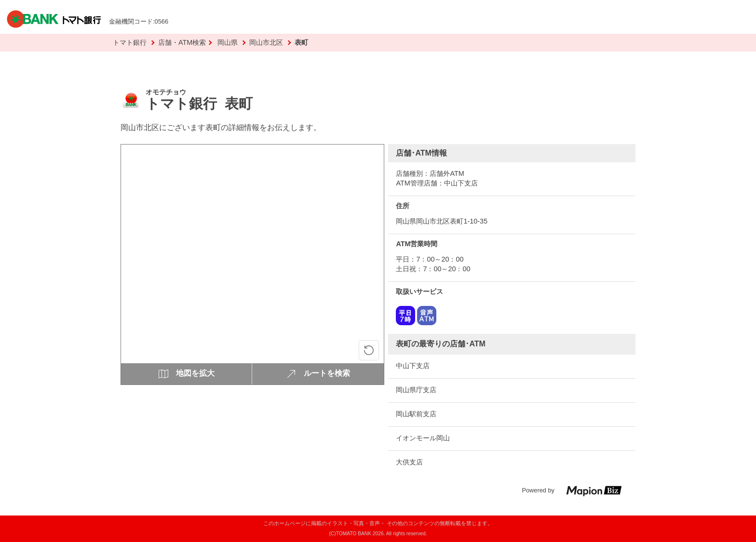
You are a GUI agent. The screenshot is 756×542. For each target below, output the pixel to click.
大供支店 (409, 462)
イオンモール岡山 (423, 438)
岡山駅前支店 (416, 414)
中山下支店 (413, 366)
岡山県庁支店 (416, 390)
